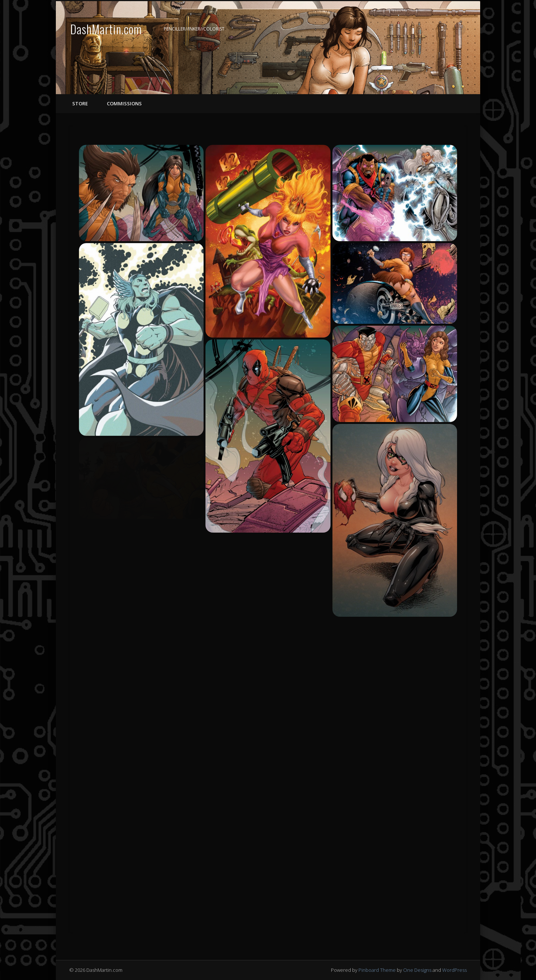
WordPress (454, 970)
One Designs (417, 970)
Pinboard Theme (377, 970)
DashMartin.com (106, 29)
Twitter (444, 29)
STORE (80, 103)
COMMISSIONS (124, 103)
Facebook (429, 29)
